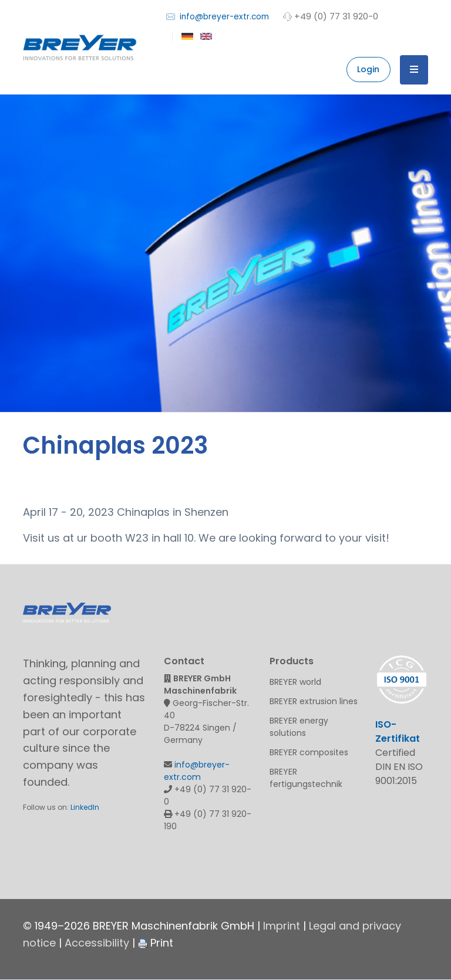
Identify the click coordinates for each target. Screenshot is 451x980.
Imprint (282, 926)
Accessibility (97, 943)
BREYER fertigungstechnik (306, 778)
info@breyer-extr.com (218, 16)
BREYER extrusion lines (314, 701)
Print (156, 943)
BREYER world (295, 682)
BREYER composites (309, 752)
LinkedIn (85, 807)
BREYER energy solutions (299, 727)
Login (368, 69)
